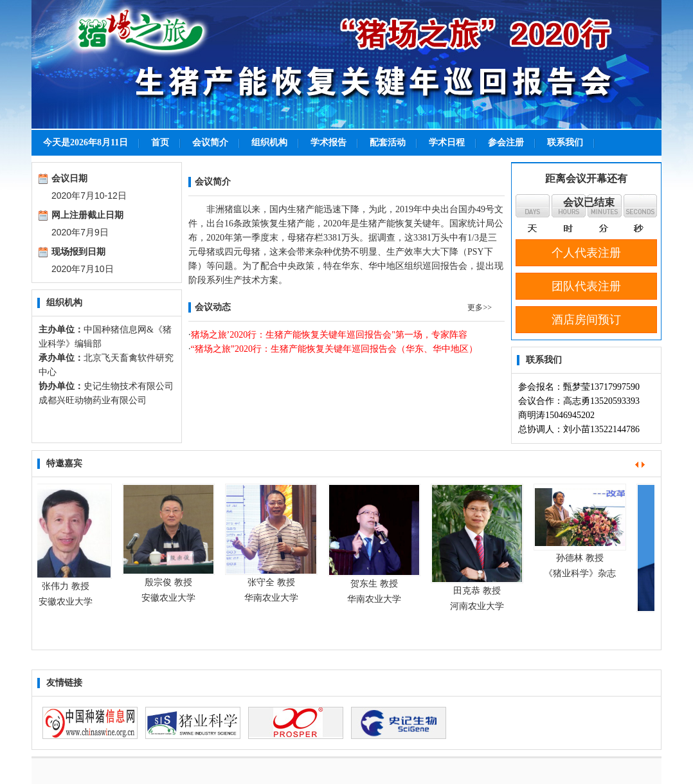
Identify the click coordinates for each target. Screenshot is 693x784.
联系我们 (565, 142)
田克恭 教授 (480, 591)
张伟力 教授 (68, 586)
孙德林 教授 (582, 558)
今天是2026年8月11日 (85, 142)
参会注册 (506, 142)
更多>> (480, 307)
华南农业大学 (274, 598)
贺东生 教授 (377, 584)
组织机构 (269, 142)
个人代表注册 (586, 253)
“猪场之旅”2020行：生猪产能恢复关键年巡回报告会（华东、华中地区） (334, 349)
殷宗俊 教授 (171, 582)
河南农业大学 (480, 606)
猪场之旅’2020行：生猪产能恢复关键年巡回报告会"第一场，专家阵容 (329, 335)
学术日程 (447, 142)
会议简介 (210, 142)
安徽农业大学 (68, 602)
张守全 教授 (274, 582)
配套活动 (388, 142)
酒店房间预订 (586, 320)
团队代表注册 (586, 286)
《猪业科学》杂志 (582, 573)
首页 (160, 142)
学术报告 (328, 142)
